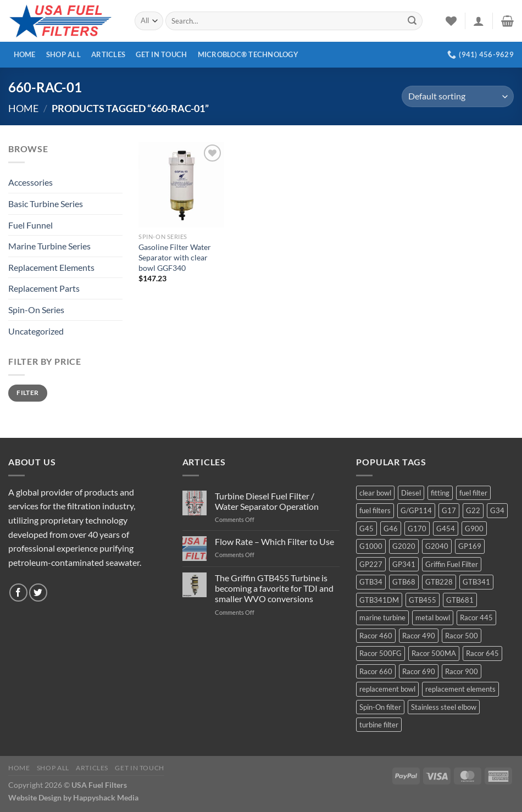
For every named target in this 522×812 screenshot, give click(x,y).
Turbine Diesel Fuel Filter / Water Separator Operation (267, 501)
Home (25, 54)
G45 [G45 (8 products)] (366, 529)
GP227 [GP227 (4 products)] (371, 564)
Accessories (30, 182)
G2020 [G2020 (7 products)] (404, 546)
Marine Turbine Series (49, 246)
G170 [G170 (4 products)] (417, 529)
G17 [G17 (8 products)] (449, 510)
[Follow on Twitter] (38, 593)
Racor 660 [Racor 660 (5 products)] (376, 671)
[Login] (479, 21)
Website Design (35, 797)
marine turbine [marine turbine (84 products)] (382, 618)
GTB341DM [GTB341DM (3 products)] (379, 600)
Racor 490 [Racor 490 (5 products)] (419, 636)
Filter (27, 393)
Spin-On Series (36, 310)
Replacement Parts (44, 288)
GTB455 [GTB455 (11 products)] (423, 600)
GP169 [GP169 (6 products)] (470, 546)
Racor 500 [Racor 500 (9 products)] (462, 636)
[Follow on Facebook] (18, 593)
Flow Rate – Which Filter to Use (274, 541)
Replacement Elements (51, 267)
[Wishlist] (451, 21)
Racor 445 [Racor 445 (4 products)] (476, 618)
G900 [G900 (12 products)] (474, 529)
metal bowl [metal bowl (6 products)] (433, 618)
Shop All (63, 54)
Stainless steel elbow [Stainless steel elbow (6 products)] (444, 707)
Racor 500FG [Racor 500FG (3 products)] (381, 653)
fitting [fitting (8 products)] (440, 493)
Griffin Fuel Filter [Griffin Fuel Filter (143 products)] (452, 564)
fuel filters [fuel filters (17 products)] (375, 510)
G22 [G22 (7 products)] (473, 510)
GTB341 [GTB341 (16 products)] (476, 582)
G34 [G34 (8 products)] (497, 510)
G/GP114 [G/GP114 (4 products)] (416, 510)
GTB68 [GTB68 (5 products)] (404, 582)
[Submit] (412, 21)
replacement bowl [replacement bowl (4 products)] (387, 689)
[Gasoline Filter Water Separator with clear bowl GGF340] (181, 185)
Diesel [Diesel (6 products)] (411, 493)
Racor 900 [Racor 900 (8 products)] (462, 671)
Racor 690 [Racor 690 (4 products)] (419, 671)
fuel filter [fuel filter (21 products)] (473, 493)
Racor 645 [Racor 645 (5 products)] (482, 653)
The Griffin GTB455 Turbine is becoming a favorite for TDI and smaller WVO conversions (274, 588)
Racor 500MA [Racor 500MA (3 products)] (434, 653)
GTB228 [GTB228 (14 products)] (439, 582)
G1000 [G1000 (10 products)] (371, 546)
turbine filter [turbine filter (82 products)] (379, 725)
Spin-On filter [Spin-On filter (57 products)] (380, 707)
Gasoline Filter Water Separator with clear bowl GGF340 (175, 257)
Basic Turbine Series (46, 204)
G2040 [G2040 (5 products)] (437, 546)
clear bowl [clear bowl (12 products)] (375, 493)
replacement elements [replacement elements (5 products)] (460, 689)
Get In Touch (161, 54)
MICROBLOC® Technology (248, 54)
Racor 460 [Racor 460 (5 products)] (376, 636)
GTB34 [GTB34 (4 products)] (371, 582)
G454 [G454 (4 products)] (446, 529)
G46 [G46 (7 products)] (391, 529)
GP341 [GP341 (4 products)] (404, 564)
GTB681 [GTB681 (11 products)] (460, 600)
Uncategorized (36, 331)
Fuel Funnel (30, 225)
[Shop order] (458, 96)
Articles (108, 54)
